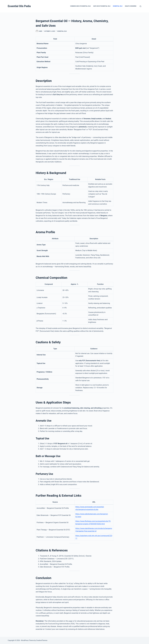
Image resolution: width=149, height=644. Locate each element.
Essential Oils (118, 6)
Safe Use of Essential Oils (102, 6)
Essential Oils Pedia (19, 6)
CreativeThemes (42, 640)
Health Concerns (131, 6)
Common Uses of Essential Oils (80, 6)
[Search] (140, 6)
